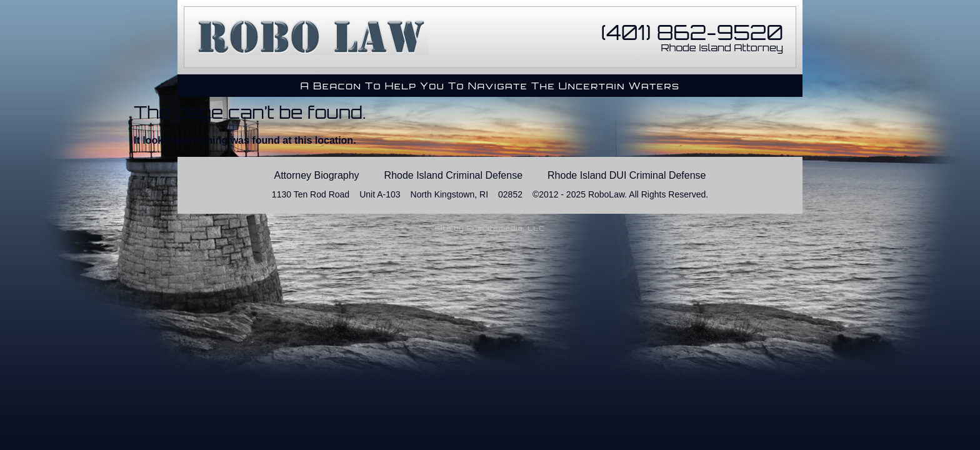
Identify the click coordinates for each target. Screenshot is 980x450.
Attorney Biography (317, 175)
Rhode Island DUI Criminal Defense (627, 175)
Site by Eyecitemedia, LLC (490, 228)
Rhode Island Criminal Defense (453, 175)
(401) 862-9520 (692, 32)
